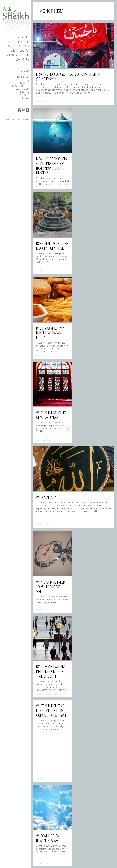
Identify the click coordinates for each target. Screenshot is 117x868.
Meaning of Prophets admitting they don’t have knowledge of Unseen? (52, 166)
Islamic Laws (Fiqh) (22, 89)
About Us (24, 37)
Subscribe (23, 42)
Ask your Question (18, 55)
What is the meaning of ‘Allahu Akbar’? (51, 415)
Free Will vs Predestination (47, 694)
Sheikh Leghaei (20, 50)
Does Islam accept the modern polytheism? (52, 246)
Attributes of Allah (44, 525)
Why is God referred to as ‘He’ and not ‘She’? (51, 587)
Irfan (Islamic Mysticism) (20, 86)
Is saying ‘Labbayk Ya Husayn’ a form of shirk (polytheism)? (68, 76)
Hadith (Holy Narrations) (20, 77)
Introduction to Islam (45, 440)
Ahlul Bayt (25, 71)
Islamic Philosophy (22, 92)
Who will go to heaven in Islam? (48, 838)
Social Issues (24, 98)
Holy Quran (25, 83)
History (26, 80)
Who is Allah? (46, 497)
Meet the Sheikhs (19, 46)
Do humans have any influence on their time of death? (51, 671)
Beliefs (26, 74)
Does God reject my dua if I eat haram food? (50, 333)
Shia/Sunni (24, 95)
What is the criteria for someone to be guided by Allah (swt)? (52, 710)
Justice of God (42, 863)
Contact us (22, 59)
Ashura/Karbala (43, 102)
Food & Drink (41, 355)
